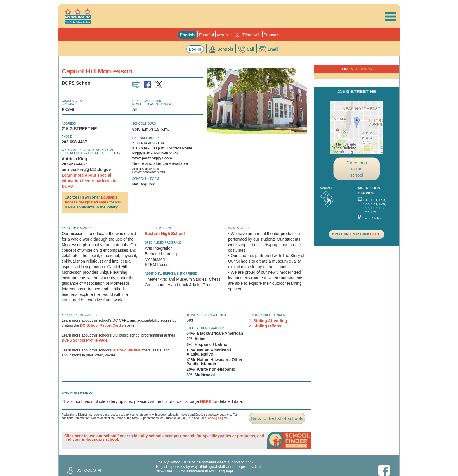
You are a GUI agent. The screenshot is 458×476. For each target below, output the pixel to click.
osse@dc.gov (217, 418)
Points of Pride (241, 228)
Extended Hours (146, 138)
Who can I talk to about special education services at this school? (91, 151)
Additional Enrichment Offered (171, 274)
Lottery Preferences (267, 315)
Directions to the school (357, 169)
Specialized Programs (163, 243)
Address (69, 124)
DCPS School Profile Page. (85, 340)
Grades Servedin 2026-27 (74, 103)
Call (250, 49)
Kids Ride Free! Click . (357, 234)
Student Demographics (206, 328)
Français (272, 35)
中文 (235, 35)
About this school (77, 228)
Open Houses (357, 69)
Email (273, 49)
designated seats (93, 202)
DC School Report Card (100, 325)
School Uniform (146, 179)
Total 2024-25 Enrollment (207, 315)
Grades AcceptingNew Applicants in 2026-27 (153, 103)
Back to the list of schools (277, 418)
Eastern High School (165, 234)
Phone (67, 137)
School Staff (91, 470)
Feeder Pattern (158, 228)
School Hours (144, 124)
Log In (195, 49)
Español (206, 35)
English (187, 35)
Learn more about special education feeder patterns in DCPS (89, 181)
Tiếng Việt (252, 35)
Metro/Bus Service (369, 191)
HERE (206, 401)
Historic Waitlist (127, 350)
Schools (225, 49)
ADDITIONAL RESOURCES (80, 315)
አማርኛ (223, 35)
